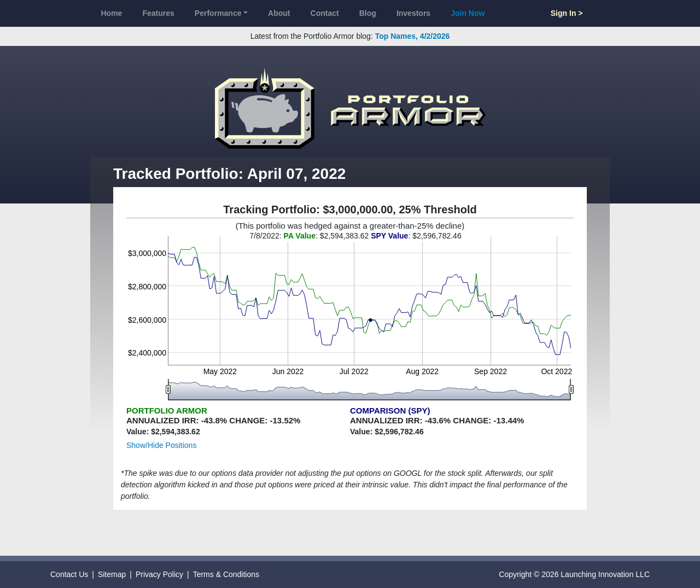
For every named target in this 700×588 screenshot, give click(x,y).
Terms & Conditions (226, 574)
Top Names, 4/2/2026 (413, 36)
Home (112, 13)
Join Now (468, 13)
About (279, 13)
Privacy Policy (159, 574)
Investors (413, 13)
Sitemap (112, 574)
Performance (218, 13)
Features (158, 13)
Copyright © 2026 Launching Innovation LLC (574, 574)
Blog (368, 13)
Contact (325, 13)
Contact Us (69, 574)
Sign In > (567, 13)
